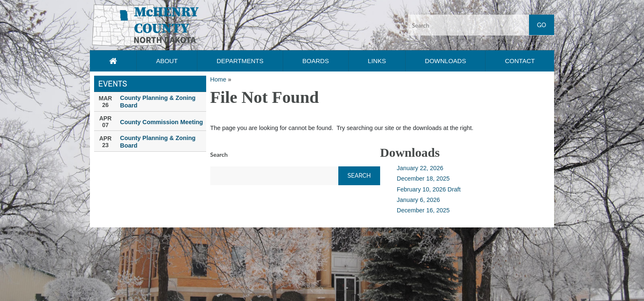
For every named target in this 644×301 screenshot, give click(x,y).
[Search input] (481, 25)
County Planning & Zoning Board (158, 102)
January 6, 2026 (418, 200)
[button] (145, 25)
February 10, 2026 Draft (429, 189)
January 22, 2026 (420, 168)
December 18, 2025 (423, 179)
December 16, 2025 (423, 210)
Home (218, 79)
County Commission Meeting (161, 122)
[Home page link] (113, 61)
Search (219, 154)
